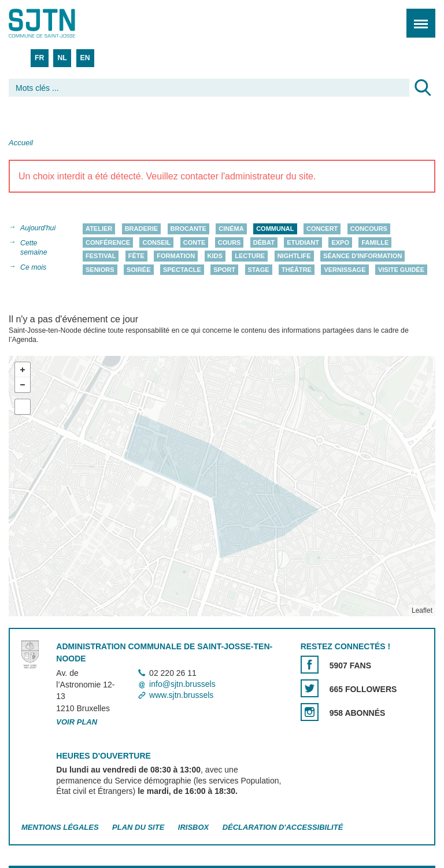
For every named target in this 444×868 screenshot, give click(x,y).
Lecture (250, 256)
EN (85, 58)
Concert (322, 229)
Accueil (21, 143)
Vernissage (345, 270)
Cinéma (231, 229)
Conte (195, 242)
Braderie (141, 229)
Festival (101, 256)
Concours (369, 229)
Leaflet (422, 610)
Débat (264, 242)
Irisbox (193, 828)
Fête (136, 256)
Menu (417, 17)
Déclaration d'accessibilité (283, 828)
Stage (259, 270)
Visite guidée (401, 270)
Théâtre (297, 270)
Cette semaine (34, 248)
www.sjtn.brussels (181, 696)
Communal (275, 229)
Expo (340, 242)
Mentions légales (60, 828)
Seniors (100, 270)
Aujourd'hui (38, 228)
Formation (176, 256)
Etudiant (303, 242)
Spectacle (182, 270)
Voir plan (77, 722)
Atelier (99, 229)
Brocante (188, 229)
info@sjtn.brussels (182, 684)
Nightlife (294, 256)
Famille (375, 242)
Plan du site (138, 828)
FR (39, 58)
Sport (224, 270)
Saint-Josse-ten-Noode (58, 23)
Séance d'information (362, 256)
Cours (230, 242)
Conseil (156, 242)
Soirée (139, 270)
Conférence (108, 242)
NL (62, 58)
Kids (215, 256)
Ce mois (33, 267)
